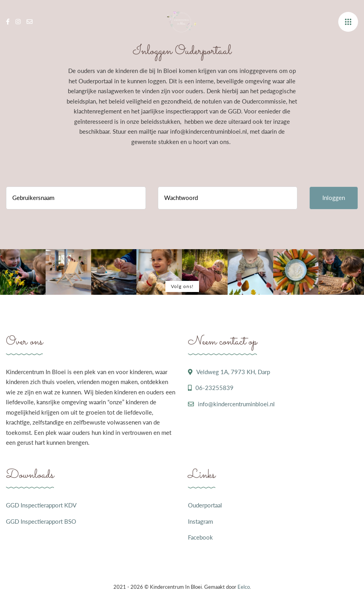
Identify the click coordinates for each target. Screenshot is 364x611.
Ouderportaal (205, 505)
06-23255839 (215, 388)
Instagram (200, 521)
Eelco (244, 587)
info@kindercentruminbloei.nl (236, 404)
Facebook (200, 537)
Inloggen (334, 198)
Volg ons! (182, 286)
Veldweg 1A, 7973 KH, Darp (233, 372)
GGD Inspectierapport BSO (41, 521)
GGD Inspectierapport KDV (41, 505)
